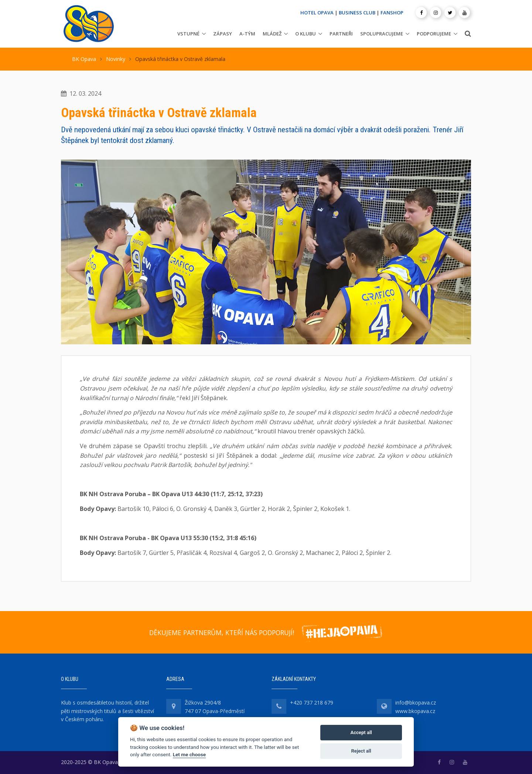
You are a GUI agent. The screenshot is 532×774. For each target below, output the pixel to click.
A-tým (247, 34)
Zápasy (223, 34)
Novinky (116, 59)
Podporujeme (434, 34)
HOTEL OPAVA (317, 13)
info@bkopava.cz (416, 703)
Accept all (361, 732)
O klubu (306, 34)
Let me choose (189, 754)
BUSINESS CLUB (357, 13)
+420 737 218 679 (312, 703)
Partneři (341, 34)
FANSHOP (392, 13)
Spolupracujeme (382, 34)
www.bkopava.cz (415, 711)
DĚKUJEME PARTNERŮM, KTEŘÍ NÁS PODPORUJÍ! (222, 633)
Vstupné (188, 34)
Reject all (361, 751)
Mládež (272, 34)
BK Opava (84, 59)
